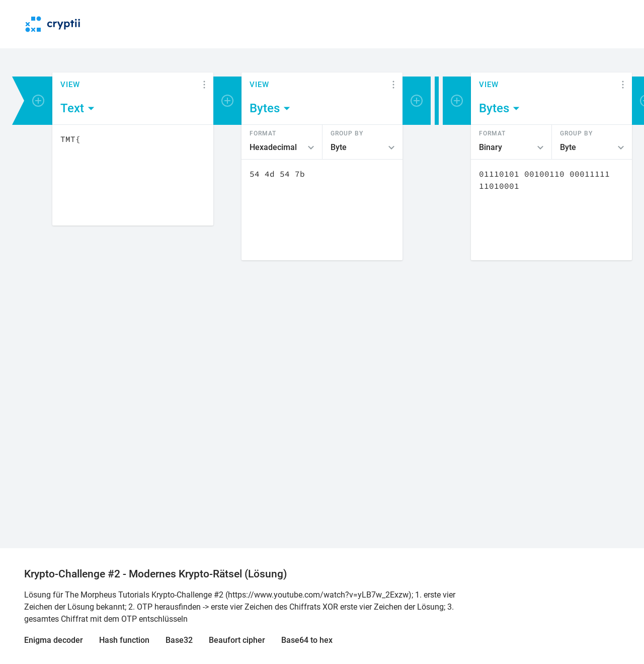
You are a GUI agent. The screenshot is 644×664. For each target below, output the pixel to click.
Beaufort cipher (237, 640)
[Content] (133, 175)
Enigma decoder (54, 640)
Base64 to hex (307, 640)
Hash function (124, 640)
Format (263, 133)
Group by (347, 133)
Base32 (179, 640)
